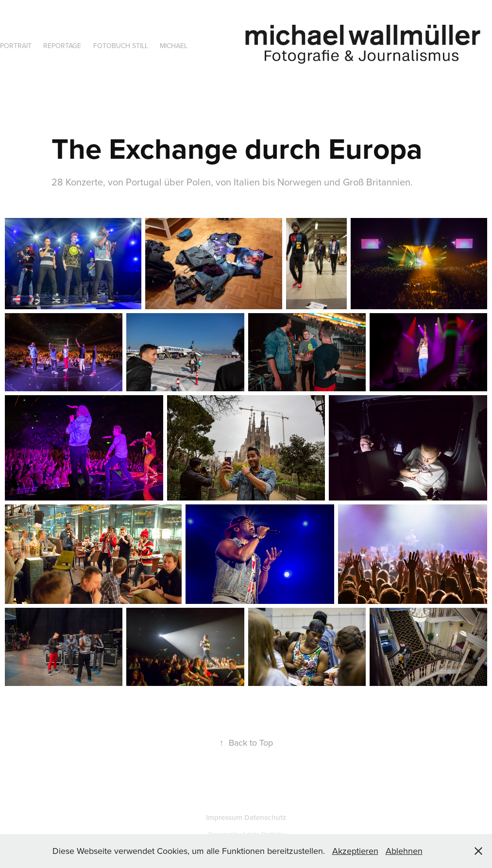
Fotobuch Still (121, 46)
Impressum (225, 818)
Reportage (62, 46)
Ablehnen (404, 851)
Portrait (16, 46)
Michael (174, 46)
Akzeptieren (355, 851)
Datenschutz (265, 818)
